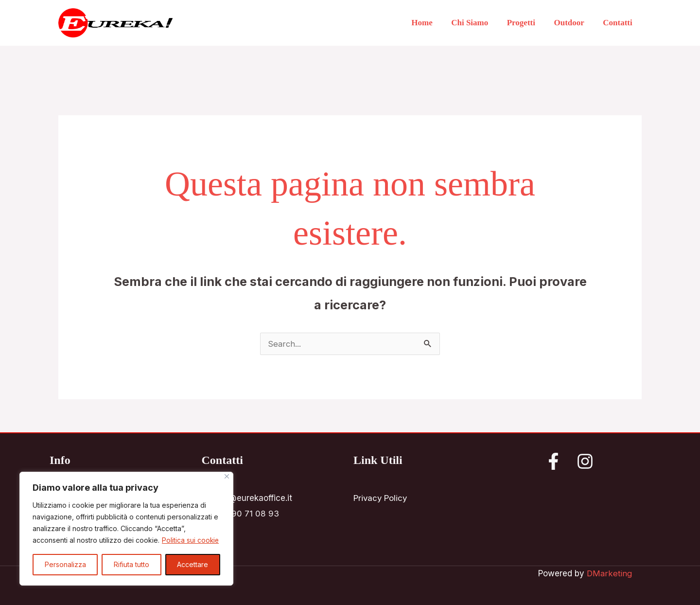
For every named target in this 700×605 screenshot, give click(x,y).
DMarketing (609, 573)
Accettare (192, 564)
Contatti (619, 23)
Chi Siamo (477, 23)
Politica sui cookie (191, 540)
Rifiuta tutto (131, 564)
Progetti (526, 23)
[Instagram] (585, 461)
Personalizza (65, 564)
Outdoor (572, 23)
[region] (126, 529)
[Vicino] (227, 476)
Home (432, 23)
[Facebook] (553, 461)
